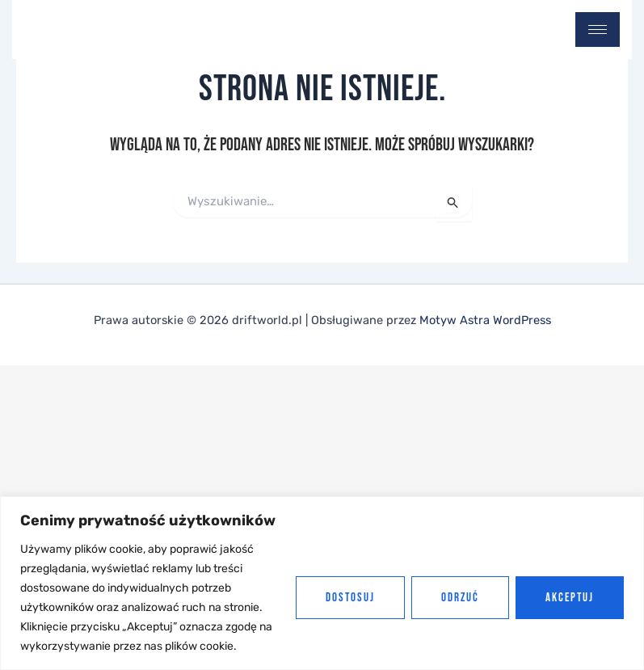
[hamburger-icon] (598, 29)
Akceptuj (570, 598)
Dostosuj (350, 598)
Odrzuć (460, 598)
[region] (322, 583)
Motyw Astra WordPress (485, 320)
